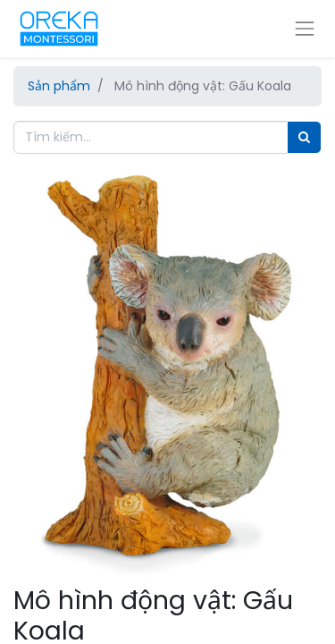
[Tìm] (304, 137)
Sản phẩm (59, 86)
